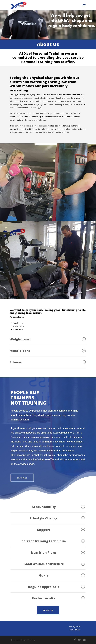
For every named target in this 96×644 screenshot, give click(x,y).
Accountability (58, 507)
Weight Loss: (48, 339)
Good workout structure (54, 564)
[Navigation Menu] (84, 5)
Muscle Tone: (48, 351)
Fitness (48, 362)
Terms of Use (75, 630)
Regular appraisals (56, 587)
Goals (62, 575)
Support (61, 530)
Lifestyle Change (57, 518)
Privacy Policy (75, 627)
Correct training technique (53, 541)
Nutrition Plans (58, 552)
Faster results (58, 598)
